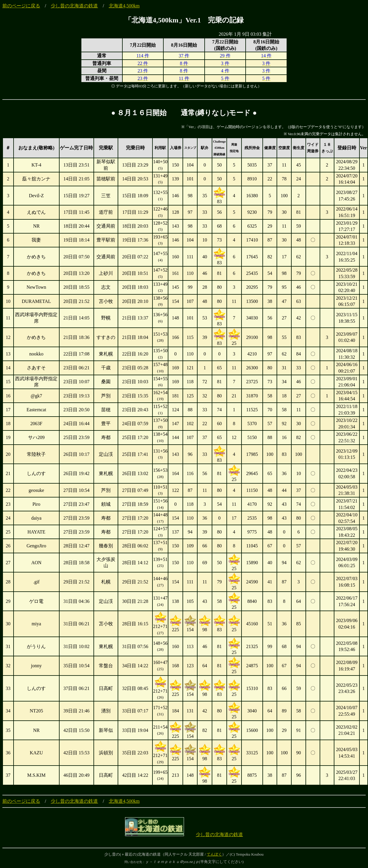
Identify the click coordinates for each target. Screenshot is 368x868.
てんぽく (214, 854)
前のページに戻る (21, 6)
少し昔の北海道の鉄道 (74, 6)
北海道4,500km (124, 6)
